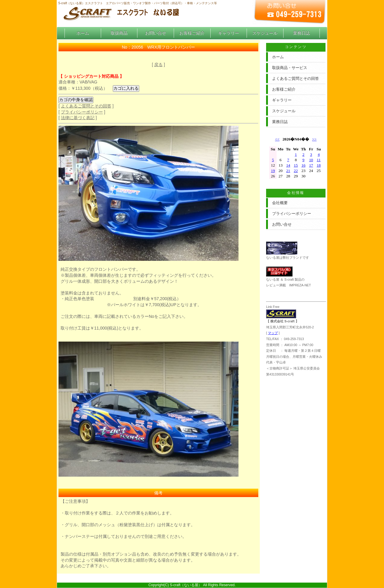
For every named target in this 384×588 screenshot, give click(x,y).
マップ (273, 333)
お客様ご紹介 (192, 33)
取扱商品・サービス (290, 68)
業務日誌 (301, 33)
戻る (158, 65)
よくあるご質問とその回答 (86, 106)
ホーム (83, 33)
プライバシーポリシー (82, 112)
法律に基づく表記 (78, 118)
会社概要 (280, 203)
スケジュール (265, 33)
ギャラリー (229, 33)
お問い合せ (156, 33)
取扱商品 (119, 33)
